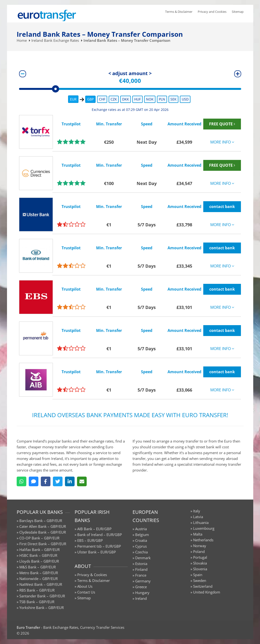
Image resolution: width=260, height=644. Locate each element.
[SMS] (34, 481)
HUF (137, 99)
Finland (141, 569)
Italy (197, 511)
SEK (173, 99)
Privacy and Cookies (212, 12)
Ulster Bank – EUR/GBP (97, 552)
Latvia (198, 517)
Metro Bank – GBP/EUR (39, 573)
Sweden (200, 580)
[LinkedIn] (70, 481)
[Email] (82, 481)
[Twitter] (58, 481)
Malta (198, 534)
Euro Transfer (28, 627)
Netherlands (203, 540)
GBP (90, 99)
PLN (162, 99)
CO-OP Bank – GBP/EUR (39, 538)
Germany (143, 581)
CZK (114, 99)
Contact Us (86, 592)
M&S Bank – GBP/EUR (38, 567)
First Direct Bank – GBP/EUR (43, 544)
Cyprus (141, 546)
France (141, 575)
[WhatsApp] (21, 481)
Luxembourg (204, 528)
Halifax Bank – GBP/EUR (39, 550)
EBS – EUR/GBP (90, 540)
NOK (150, 99)
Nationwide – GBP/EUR (39, 579)
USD (185, 99)
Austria (141, 529)
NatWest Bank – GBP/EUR (41, 584)
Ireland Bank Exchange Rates (55, 40)
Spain (198, 575)
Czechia (141, 552)
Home (22, 40)
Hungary (142, 593)
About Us (85, 586)
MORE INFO (222, 142)
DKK (126, 99)
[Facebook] (46, 481)
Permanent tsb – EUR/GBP (99, 546)
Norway (200, 546)
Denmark (143, 558)
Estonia (141, 564)
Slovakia (200, 563)
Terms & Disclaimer (179, 12)
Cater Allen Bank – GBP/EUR (43, 526)
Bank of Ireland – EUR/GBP (100, 535)
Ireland (141, 598)
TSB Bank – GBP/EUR (37, 602)
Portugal (200, 557)
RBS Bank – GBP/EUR (37, 590)
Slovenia (200, 569)
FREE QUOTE (222, 124)
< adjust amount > (130, 73)
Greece (141, 587)
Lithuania (201, 522)
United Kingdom (207, 592)
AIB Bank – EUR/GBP (94, 529)
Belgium (142, 535)
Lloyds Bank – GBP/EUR (39, 561)
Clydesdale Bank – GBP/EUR (43, 532)
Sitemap (238, 12)
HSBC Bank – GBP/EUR (38, 555)
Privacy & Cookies (92, 575)
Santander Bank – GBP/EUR (42, 596)
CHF (102, 99)
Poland (199, 551)
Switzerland (203, 586)
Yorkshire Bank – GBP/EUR (42, 608)
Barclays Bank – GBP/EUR (41, 521)
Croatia (141, 540)
